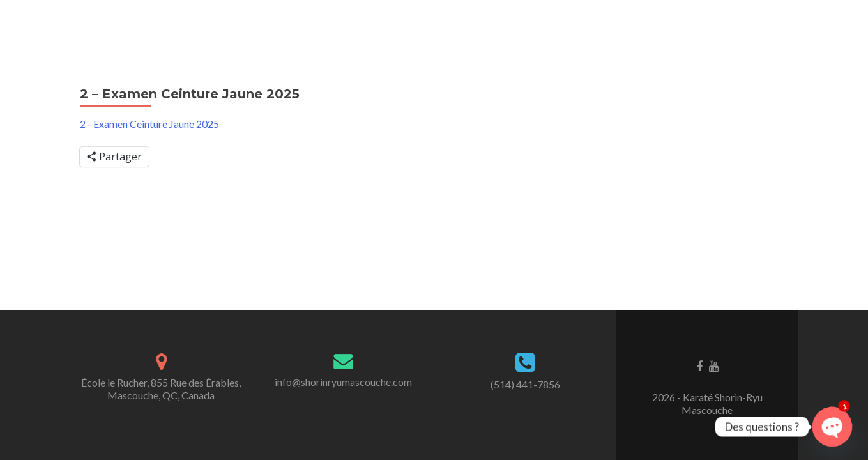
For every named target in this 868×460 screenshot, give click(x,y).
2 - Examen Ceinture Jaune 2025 (149, 124)
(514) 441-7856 (525, 384)
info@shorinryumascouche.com (343, 382)
